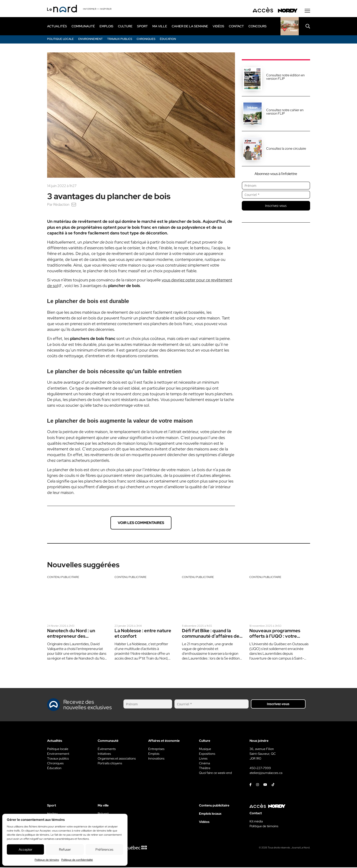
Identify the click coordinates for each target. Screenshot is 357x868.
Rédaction (61, 205)
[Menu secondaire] (307, 11)
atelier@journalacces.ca (266, 773)
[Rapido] (290, 27)
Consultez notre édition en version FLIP (285, 77)
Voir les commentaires (141, 523)
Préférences (104, 850)
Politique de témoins (47, 860)
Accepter (25, 850)
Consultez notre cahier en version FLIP (285, 112)
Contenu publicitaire (63, 578)
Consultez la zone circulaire (286, 149)
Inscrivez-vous (276, 206)
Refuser (65, 850)
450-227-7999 (260, 769)
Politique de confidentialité (77, 860)
